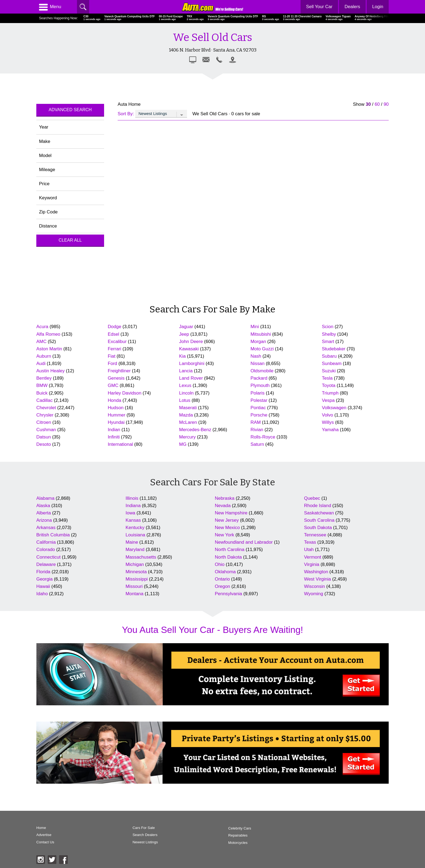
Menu (50, 7)
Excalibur (117, 342)
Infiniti (114, 437)
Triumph (330, 393)
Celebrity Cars (228, 828)
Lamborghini (192, 363)
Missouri (134, 586)
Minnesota (136, 572)
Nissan (257, 363)
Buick (42, 393)
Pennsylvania (229, 594)
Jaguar (186, 327)
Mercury (187, 437)
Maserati (188, 408)
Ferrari (114, 349)
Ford (112, 363)
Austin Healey (51, 371)
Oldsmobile (262, 371)
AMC (41, 342)
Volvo (328, 415)
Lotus (185, 400)
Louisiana (135, 535)
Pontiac (258, 408)
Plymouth (260, 385)
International (120, 444)
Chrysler (45, 415)
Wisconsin (315, 586)
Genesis (116, 378)
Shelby (329, 334)
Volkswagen (334, 408)
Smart (328, 342)
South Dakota (318, 528)
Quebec (312, 498)
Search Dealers (139, 835)
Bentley (44, 378)
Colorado (46, 550)
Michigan (135, 564)
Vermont (313, 557)
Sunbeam (332, 363)
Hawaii (43, 586)
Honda (114, 400)
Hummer (116, 415)
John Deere (191, 342)
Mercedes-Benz (195, 430)
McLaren (188, 422)
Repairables (226, 835)
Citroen (44, 422)
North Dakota (228, 557)
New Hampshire (231, 513)
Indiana (133, 506)
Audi (41, 363)
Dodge (114, 327)
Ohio (220, 564)
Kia (182, 356)
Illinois (132, 498)
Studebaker (334, 349)
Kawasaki (189, 349)
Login (378, 7)
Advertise (44, 835)
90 (386, 104)
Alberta (44, 513)
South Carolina (319, 520)
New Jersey (227, 520)
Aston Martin (49, 349)
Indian (114, 430)
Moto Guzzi (262, 349)
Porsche (259, 415)
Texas (310, 542)
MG (183, 444)
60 (377, 104)
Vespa (328, 400)
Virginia (312, 564)
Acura (42, 327)
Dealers (352, 7)
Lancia (186, 371)
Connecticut (48, 557)
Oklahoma (225, 572)
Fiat (111, 356)
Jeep (184, 334)
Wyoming (314, 594)
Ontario (223, 579)
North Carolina (230, 550)
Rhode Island (318, 506)
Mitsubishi (261, 334)
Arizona (44, 520)
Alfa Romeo (48, 334)
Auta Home (129, 104)
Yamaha (330, 430)
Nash (256, 356)
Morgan (258, 342)
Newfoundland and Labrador (244, 542)
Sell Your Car (319, 7)
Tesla (327, 378)
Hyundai (116, 422)
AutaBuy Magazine (350, 840)
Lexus (185, 385)
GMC (113, 385)
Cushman (46, 430)
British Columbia (53, 535)
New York (225, 535)
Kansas (133, 520)
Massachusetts (141, 557)
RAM (256, 422)
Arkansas (46, 528)
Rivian (257, 430)
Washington (316, 572)
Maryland (135, 550)
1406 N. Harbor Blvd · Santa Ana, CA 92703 (213, 50)
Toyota (329, 385)
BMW (42, 385)
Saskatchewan (319, 513)
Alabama (45, 498)
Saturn (257, 444)
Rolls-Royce (263, 437)
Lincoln (186, 393)
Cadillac (44, 400)
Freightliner (119, 371)
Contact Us (45, 843)
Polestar (259, 400)
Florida (43, 572)
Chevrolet (46, 408)
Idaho (42, 594)
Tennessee (315, 535)
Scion (328, 327)
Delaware (46, 564)
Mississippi (137, 579)
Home (41, 828)
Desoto (44, 444)
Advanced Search (70, 110)
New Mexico (227, 528)
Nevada (223, 506)
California (46, 542)
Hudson (115, 408)
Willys (328, 422)
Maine (132, 542)
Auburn (44, 356)
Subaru (329, 356)
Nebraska (225, 498)
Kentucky (135, 528)
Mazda (186, 415)
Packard (259, 378)
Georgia (44, 579)
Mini (255, 327)
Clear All (70, 240)
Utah (309, 550)
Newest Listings (139, 843)
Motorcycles (226, 843)
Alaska (43, 506)
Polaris (257, 393)
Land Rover (191, 378)
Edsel (113, 334)
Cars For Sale (138, 828)
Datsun (44, 437)
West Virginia (318, 579)
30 (368, 104)
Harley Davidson (124, 393)
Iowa (130, 513)
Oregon (223, 586)
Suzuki (329, 371)
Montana (134, 594)
